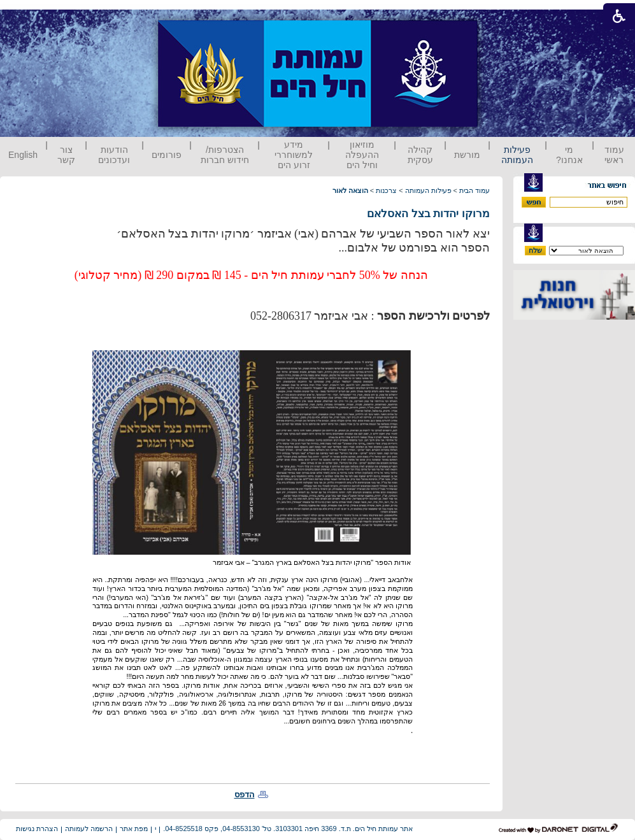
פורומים (167, 155)
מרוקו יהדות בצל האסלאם (428, 214)
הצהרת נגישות (37, 829)
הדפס (245, 794)
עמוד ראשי (614, 155)
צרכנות (386, 190)
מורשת (467, 155)
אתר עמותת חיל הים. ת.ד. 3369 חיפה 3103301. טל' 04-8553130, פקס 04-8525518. (288, 829)
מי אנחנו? (569, 155)
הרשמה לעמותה (89, 829)
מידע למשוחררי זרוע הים (294, 155)
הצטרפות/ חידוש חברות (225, 155)
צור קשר (66, 155)
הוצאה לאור (350, 190)
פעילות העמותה (517, 155)
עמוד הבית (474, 190)
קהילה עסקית (420, 155)
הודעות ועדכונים (114, 155)
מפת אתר (134, 829)
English (23, 155)
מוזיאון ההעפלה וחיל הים (362, 155)
